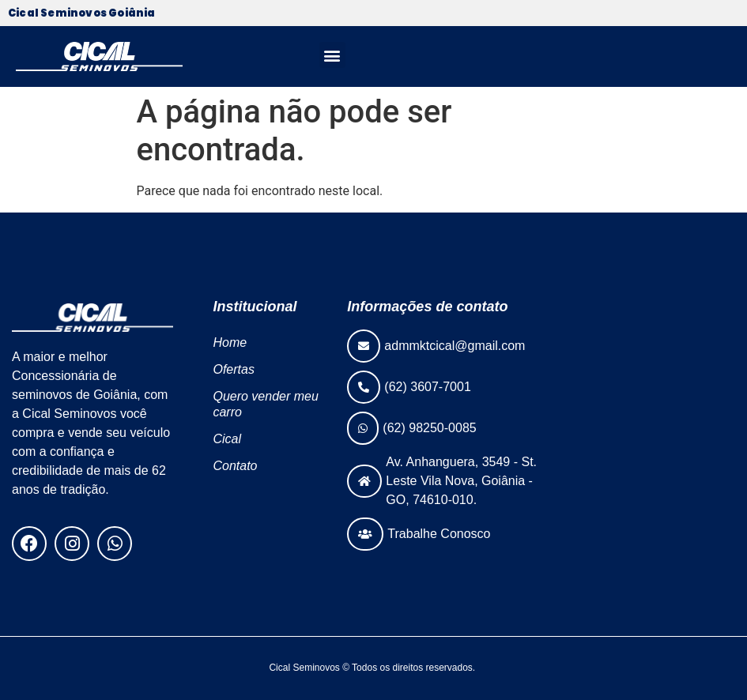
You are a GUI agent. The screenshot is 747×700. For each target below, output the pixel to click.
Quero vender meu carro (265, 404)
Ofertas (233, 369)
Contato (235, 466)
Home (230, 342)
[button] (332, 55)
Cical (227, 439)
